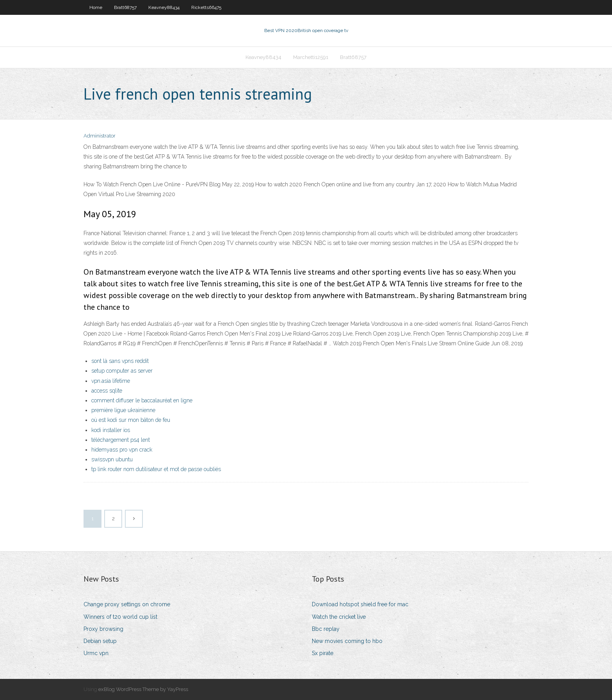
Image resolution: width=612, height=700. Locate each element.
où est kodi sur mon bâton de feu (131, 420)
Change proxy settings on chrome (127, 604)
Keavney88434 (164, 7)
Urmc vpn (96, 653)
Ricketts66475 (206, 7)
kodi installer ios (111, 430)
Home (96, 7)
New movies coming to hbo (347, 641)
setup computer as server (122, 371)
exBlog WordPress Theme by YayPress (143, 689)
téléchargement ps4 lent (121, 440)
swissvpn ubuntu (112, 459)
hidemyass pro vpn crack (122, 450)
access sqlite (107, 391)
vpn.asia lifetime (111, 381)
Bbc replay (326, 629)
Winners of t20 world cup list (120, 617)
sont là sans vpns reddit (120, 361)
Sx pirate (323, 653)
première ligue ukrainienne (123, 410)
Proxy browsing (103, 629)
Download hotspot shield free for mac (360, 604)
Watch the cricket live (339, 617)
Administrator (100, 136)
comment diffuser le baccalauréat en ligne (142, 400)
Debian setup (100, 641)
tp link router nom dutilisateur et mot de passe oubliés (156, 469)
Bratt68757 (125, 7)
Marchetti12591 (311, 57)
